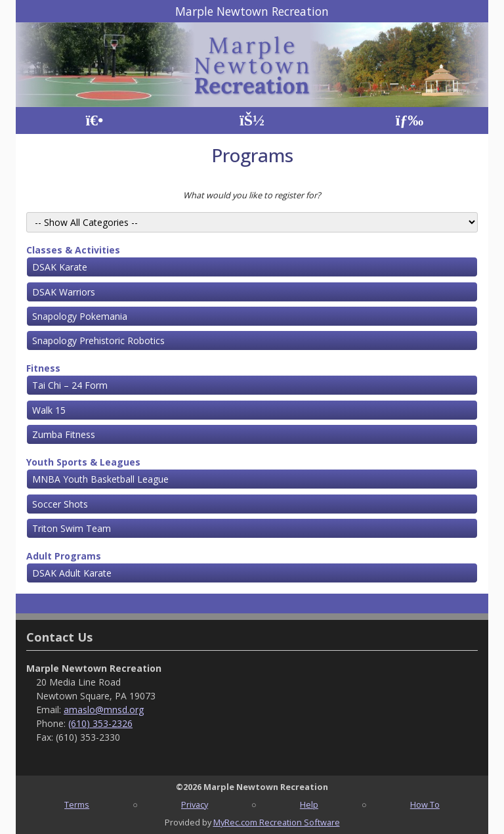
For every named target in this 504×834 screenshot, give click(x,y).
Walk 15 (49, 410)
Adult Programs (64, 556)
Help (309, 804)
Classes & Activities (73, 250)
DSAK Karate (60, 267)
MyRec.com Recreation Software (277, 822)
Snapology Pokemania (80, 316)
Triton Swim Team (72, 528)
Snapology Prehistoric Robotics (98, 340)
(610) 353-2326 (100, 723)
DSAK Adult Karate (72, 573)
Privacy (195, 804)
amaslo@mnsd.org (104, 710)
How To (425, 804)
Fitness (43, 368)
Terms (77, 804)
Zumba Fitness (64, 434)
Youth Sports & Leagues (83, 462)
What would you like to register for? (252, 195)
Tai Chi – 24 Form (70, 385)
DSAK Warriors (64, 292)
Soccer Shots (60, 504)
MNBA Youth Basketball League (100, 479)
